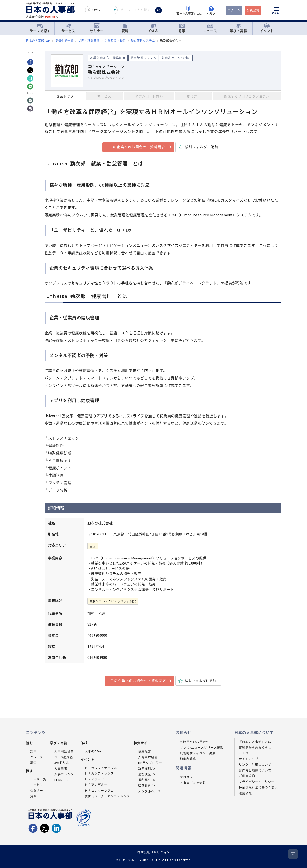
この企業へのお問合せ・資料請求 (137, 147)
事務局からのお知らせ (255, 748)
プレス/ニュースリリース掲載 (202, 748)
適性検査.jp (147, 774)
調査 (33, 763)
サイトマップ (249, 759)
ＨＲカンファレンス (99, 773)
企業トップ (65, 96)
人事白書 (61, 768)
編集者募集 (188, 759)
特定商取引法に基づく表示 (258, 787)
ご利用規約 (247, 776)
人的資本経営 (148, 757)
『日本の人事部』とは (255, 742)
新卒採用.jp (147, 768)
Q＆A (153, 28)
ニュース (210, 28)
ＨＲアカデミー (96, 785)
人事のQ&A (93, 751)
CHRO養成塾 (64, 757)
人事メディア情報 (193, 783)
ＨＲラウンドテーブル (101, 768)
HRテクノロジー (150, 763)
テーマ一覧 (38, 779)
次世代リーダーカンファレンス (107, 796)
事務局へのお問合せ (194, 742)
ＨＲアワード (94, 779)
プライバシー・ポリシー (257, 782)
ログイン (234, 10)
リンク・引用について (255, 765)
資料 (125, 28)
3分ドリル (62, 763)
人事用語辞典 (64, 751)
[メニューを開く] (277, 11)
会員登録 (253, 10)
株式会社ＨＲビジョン (154, 852)
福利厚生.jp (147, 780)
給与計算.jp (147, 785)
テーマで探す (40, 28)
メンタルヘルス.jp (151, 791)
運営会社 (245, 793)
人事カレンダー (66, 774)
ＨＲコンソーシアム (99, 791)
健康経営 (145, 751)
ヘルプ (244, 753)
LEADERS (61, 780)
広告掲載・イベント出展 (198, 753)
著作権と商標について (255, 770)
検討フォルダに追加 (202, 147)
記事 (182, 28)
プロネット (188, 777)
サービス (68, 28)
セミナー (97, 28)
